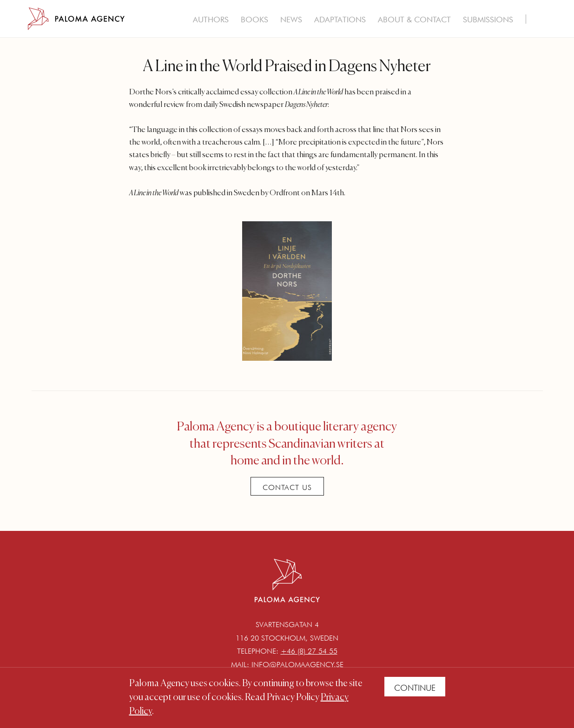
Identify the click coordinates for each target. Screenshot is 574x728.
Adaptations (340, 20)
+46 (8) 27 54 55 (309, 651)
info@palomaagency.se (297, 665)
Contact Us (287, 487)
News (291, 20)
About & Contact (414, 20)
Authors (211, 20)
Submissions (488, 20)
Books (254, 20)
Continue (415, 688)
